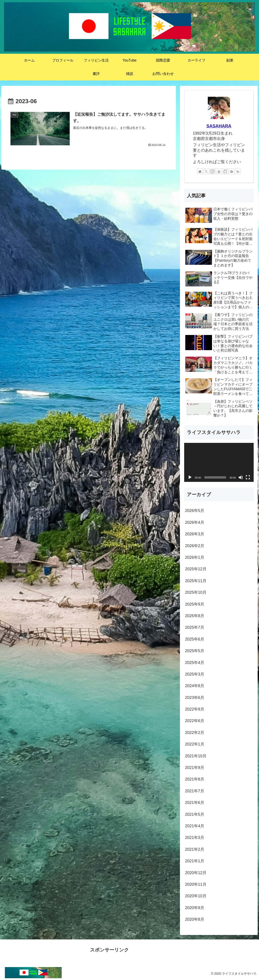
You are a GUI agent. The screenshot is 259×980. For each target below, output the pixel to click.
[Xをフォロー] (206, 171)
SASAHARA (219, 126)
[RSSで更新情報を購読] (238, 171)
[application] (219, 462)
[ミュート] (241, 477)
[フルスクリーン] (248, 477)
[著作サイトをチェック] (200, 171)
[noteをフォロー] (225, 171)
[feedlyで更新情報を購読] (231, 171)
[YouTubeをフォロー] (219, 171)
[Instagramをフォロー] (212, 171)
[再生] (190, 477)
